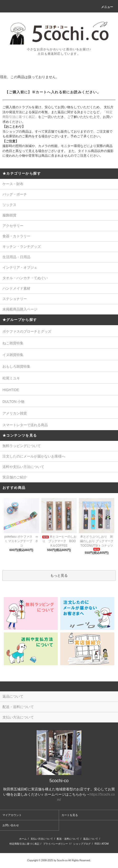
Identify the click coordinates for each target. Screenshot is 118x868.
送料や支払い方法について (23, 467)
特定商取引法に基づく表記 (24, 844)
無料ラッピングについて (22, 446)
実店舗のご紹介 (15, 477)
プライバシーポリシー (56, 844)
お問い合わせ (11, 825)
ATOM (105, 844)
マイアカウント (12, 815)
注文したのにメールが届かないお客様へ (34, 456)
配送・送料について (68, 839)
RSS (97, 844)
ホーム (23, 839)
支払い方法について (42, 839)
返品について (91, 839)
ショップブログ (82, 844)
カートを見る (70, 815)
